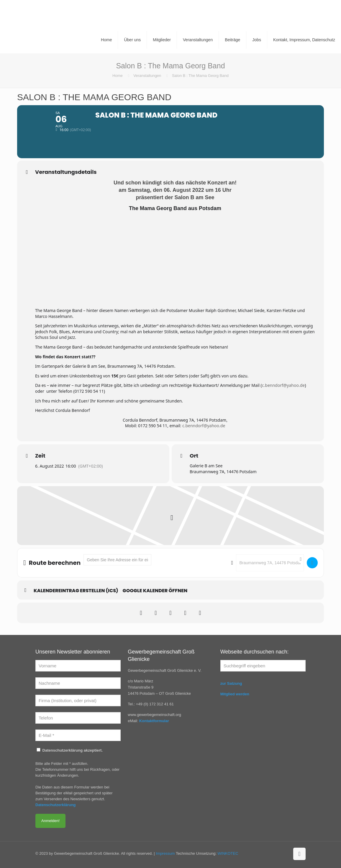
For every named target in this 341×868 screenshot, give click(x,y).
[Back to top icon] (299, 854)
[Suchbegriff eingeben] (263, 666)
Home (118, 76)
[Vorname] (78, 666)
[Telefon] (78, 718)
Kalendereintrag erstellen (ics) (76, 591)
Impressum (165, 853)
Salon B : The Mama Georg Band (200, 76)
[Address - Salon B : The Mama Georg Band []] (117, 560)
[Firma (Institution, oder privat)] (78, 700)
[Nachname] (78, 683)
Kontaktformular (154, 721)
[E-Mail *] (78, 735)
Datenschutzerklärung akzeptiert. (70, 750)
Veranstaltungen (147, 76)
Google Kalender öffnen (155, 591)
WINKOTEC (228, 853)
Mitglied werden (235, 694)
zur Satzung (231, 683)
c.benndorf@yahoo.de (283, 385)
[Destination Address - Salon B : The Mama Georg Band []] (270, 563)
